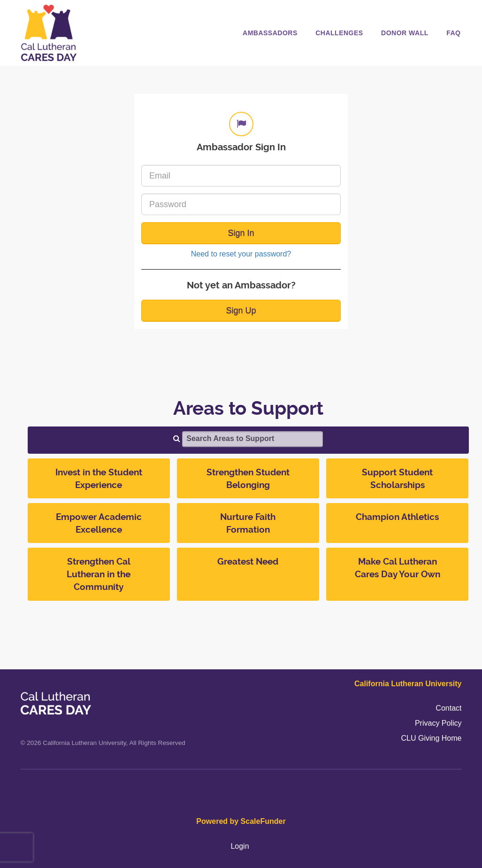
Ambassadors (270, 33)
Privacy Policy (438, 723)
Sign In (241, 233)
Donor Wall (405, 33)
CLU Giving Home (432, 738)
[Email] (241, 176)
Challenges (339, 33)
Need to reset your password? (241, 254)
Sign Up (241, 310)
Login (240, 846)
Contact (448, 708)
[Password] (241, 204)
